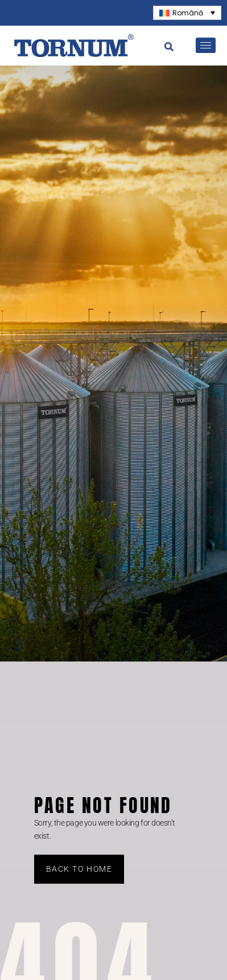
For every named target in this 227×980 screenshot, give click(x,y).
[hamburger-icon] (206, 45)
